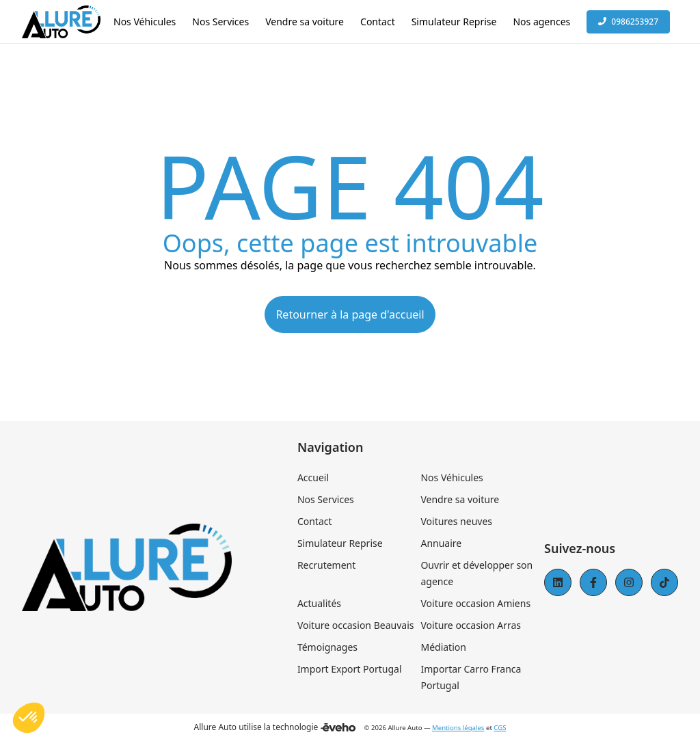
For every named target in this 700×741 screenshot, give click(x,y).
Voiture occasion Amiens (475, 603)
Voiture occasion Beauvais (356, 625)
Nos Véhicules (452, 477)
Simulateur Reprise (340, 543)
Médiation (443, 647)
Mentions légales (458, 728)
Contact (315, 521)
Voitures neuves (456, 521)
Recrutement (326, 565)
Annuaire (441, 543)
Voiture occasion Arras (471, 625)
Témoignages (327, 647)
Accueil (313, 477)
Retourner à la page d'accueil (350, 314)
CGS (500, 728)
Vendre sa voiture (460, 499)
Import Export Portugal (350, 669)
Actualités (319, 603)
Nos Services (326, 499)
